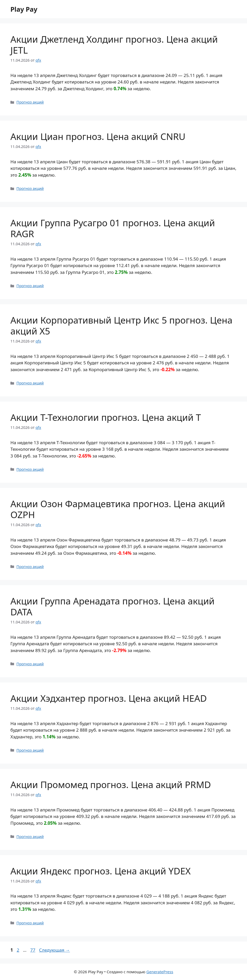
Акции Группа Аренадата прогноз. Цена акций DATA (112, 606)
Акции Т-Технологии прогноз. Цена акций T (106, 417)
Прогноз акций (30, 102)
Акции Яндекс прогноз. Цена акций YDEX (101, 871)
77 (33, 950)
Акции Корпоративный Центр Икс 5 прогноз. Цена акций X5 (121, 325)
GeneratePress (160, 972)
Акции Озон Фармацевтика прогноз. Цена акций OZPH (118, 509)
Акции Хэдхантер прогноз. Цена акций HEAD (109, 698)
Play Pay (24, 9)
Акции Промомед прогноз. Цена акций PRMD (111, 785)
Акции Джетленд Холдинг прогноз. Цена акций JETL (114, 45)
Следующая (55, 950)
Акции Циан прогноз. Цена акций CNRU (98, 136)
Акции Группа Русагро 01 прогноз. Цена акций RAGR (113, 228)
